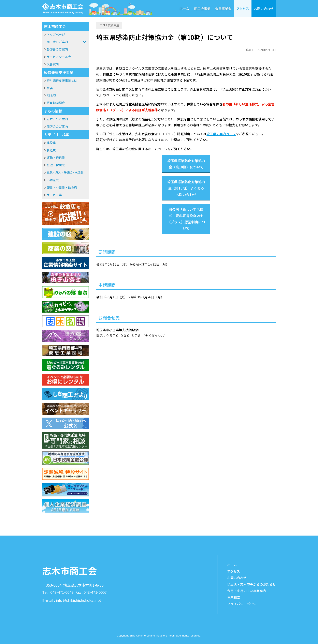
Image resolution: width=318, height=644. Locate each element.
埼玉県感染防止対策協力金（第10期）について (186, 164)
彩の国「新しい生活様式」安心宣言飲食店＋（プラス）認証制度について (186, 219)
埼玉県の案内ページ (221, 134)
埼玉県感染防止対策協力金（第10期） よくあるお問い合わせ (186, 188)
